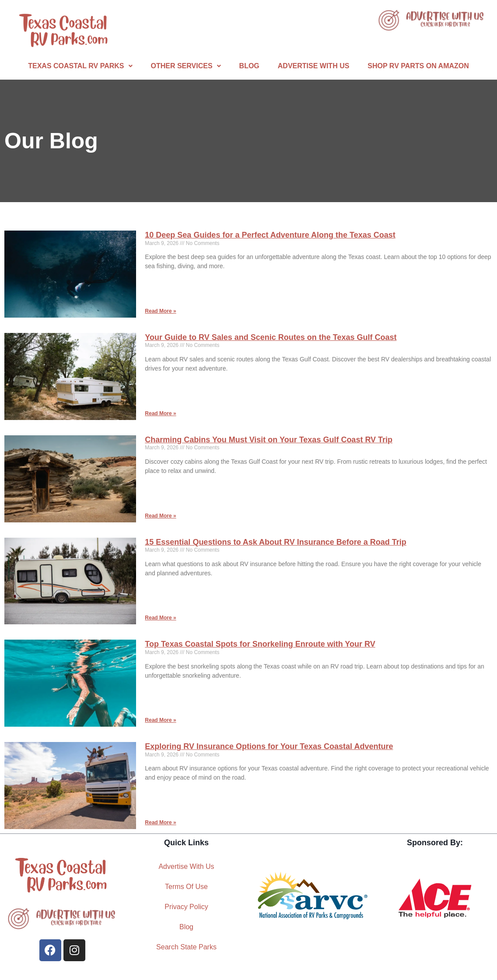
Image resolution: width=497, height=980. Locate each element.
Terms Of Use (186, 887)
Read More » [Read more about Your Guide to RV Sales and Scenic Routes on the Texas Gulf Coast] (160, 413)
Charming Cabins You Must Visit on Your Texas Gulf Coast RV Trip (269, 440)
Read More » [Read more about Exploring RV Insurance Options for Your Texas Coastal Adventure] (160, 822)
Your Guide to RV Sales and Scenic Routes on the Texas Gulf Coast (271, 337)
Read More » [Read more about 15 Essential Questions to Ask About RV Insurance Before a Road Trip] (160, 618)
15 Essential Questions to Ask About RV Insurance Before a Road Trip (275, 542)
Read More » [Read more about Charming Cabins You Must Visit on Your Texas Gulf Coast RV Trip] (160, 516)
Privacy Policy (186, 907)
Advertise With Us (314, 66)
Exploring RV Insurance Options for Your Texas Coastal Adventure (269, 746)
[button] (80, 66)
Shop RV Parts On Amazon (418, 66)
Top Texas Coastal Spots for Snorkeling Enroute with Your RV (260, 644)
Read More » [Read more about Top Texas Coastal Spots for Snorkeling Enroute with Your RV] (160, 720)
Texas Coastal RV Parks (80, 66)
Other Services (186, 66)
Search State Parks (186, 947)
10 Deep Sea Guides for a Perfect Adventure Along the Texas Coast (270, 235)
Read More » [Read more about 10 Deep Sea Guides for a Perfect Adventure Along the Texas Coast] (160, 311)
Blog (249, 66)
